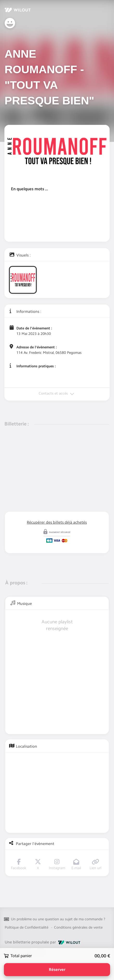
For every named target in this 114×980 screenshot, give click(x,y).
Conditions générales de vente (78, 927)
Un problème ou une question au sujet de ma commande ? (58, 919)
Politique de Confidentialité (26, 927)
